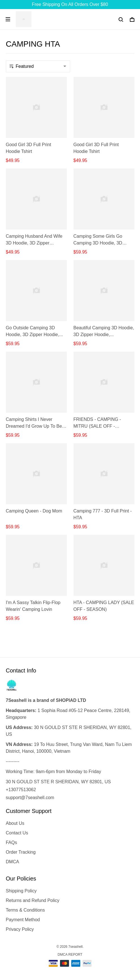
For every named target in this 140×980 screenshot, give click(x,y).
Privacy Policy (20, 929)
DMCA (13, 862)
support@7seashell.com (30, 798)
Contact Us (17, 833)
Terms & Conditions (25, 910)
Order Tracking (21, 852)
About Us (15, 823)
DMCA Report (70, 955)
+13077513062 (21, 790)
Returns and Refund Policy (33, 900)
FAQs (12, 842)
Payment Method (23, 920)
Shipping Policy (21, 891)
